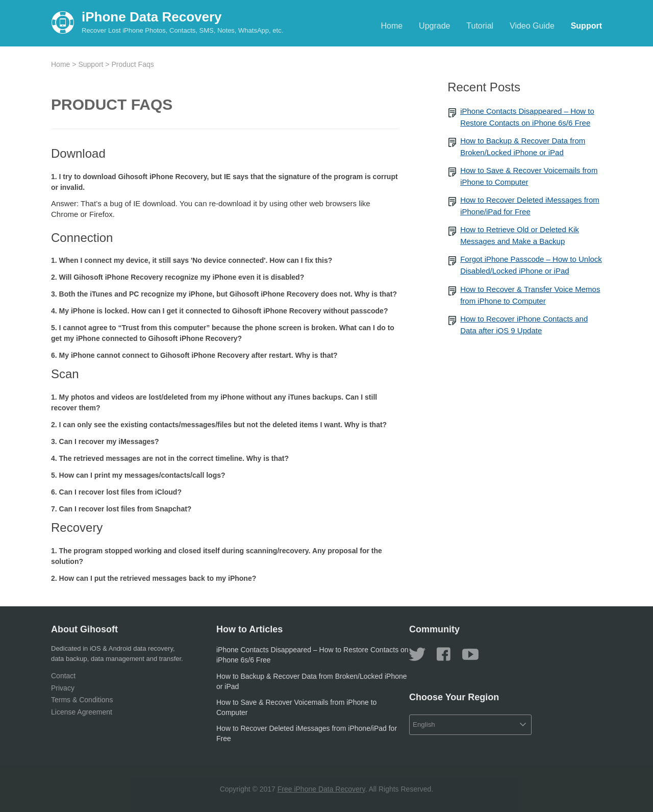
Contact (63, 676)
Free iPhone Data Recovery (321, 789)
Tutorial (480, 26)
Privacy (63, 688)
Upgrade (434, 26)
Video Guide (532, 26)
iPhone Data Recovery (152, 17)
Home (392, 26)
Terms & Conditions (82, 700)
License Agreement (82, 712)
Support (586, 26)
